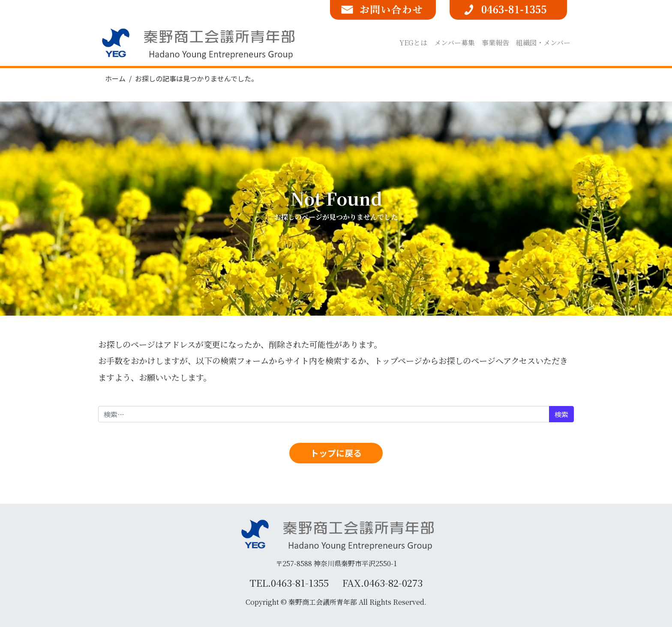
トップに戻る (336, 453)
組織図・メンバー (543, 43)
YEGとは (413, 43)
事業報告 (495, 43)
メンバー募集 (454, 43)
